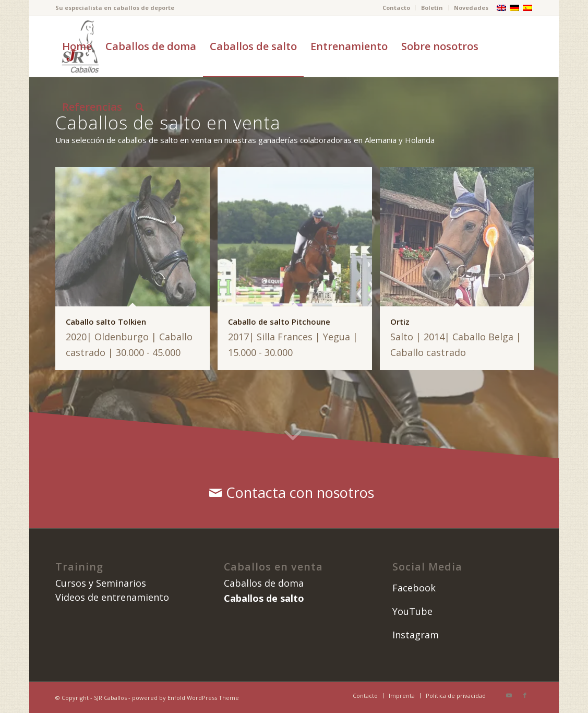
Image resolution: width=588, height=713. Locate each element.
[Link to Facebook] (525, 695)
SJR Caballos (110, 698)
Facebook (414, 588)
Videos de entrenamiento (112, 597)
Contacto (396, 8)
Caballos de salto (264, 598)
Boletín (432, 8)
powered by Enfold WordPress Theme (185, 698)
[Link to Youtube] (509, 695)
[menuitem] (397, 8)
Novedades (471, 8)
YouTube (412, 611)
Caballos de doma (264, 583)
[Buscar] (140, 107)
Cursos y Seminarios (101, 583)
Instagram (416, 635)
